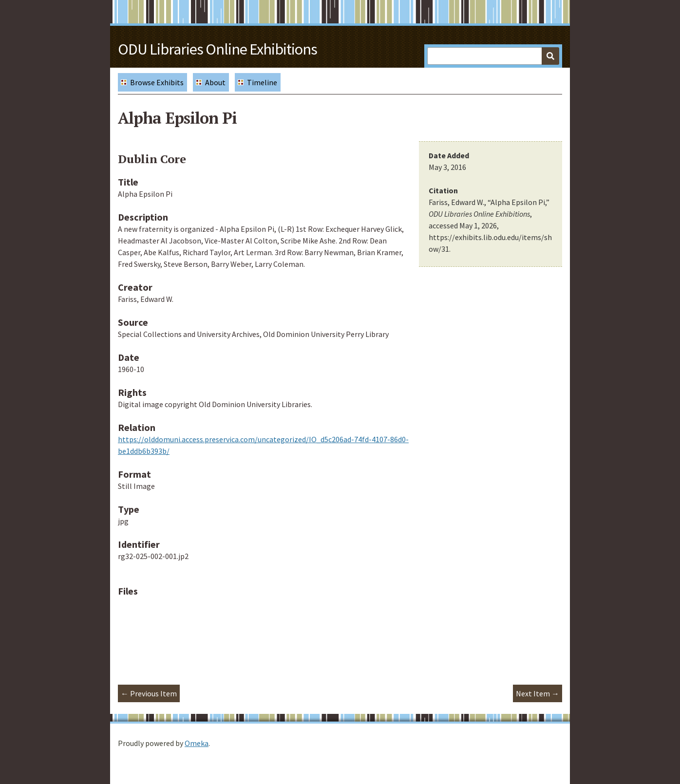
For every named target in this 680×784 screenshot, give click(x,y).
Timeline (262, 82)
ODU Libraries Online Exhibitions (217, 49)
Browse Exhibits (157, 82)
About (215, 82)
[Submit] (550, 56)
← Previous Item (149, 693)
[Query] (493, 56)
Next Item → (538, 693)
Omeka (197, 743)
